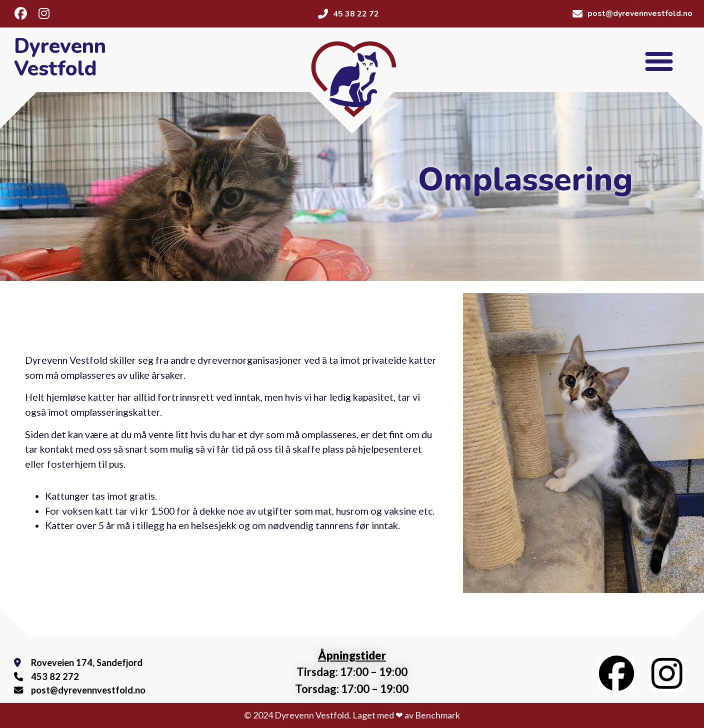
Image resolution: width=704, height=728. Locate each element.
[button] (659, 61)
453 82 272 (52, 677)
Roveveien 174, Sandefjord (83, 663)
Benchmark (437, 715)
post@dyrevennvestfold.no (85, 690)
